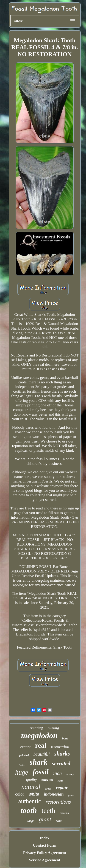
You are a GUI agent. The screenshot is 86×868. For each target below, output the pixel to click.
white (34, 794)
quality (31, 780)
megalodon (39, 736)
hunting (53, 728)
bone (65, 738)
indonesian (54, 794)
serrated (61, 763)
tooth (29, 810)
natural (31, 787)
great (48, 789)
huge (22, 772)
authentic (30, 801)
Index (45, 838)
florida (22, 765)
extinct (25, 747)
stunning (37, 728)
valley (70, 774)
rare (59, 821)
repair (62, 788)
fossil (40, 772)
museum (47, 780)
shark (39, 762)
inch (58, 773)
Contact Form (44, 845)
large (31, 821)
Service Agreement (44, 860)
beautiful (42, 754)
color (20, 794)
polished (24, 755)
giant (45, 819)
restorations (58, 802)
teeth (48, 811)
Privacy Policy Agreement (45, 853)
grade (71, 795)
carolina (64, 813)
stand (60, 781)
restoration (60, 747)
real (41, 745)
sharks (62, 754)
